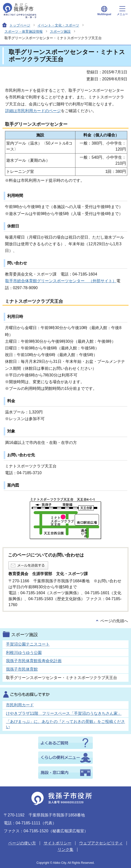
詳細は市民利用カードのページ (33, 111)
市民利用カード (20, 705)
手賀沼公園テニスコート (28, 644)
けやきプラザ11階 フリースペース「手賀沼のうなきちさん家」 (64, 713)
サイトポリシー (58, 843)
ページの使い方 (22, 843)
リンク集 (65, 850)
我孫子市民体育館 (22, 669)
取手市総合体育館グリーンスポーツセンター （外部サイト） (61, 281)
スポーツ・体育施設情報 (24, 31)
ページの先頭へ (114, 621)
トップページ (20, 25)
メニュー (122, 11)
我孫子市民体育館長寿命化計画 (34, 661)
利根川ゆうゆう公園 (24, 653)
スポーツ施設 (60, 31)
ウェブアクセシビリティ (101, 843)
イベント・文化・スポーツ (58, 25)
